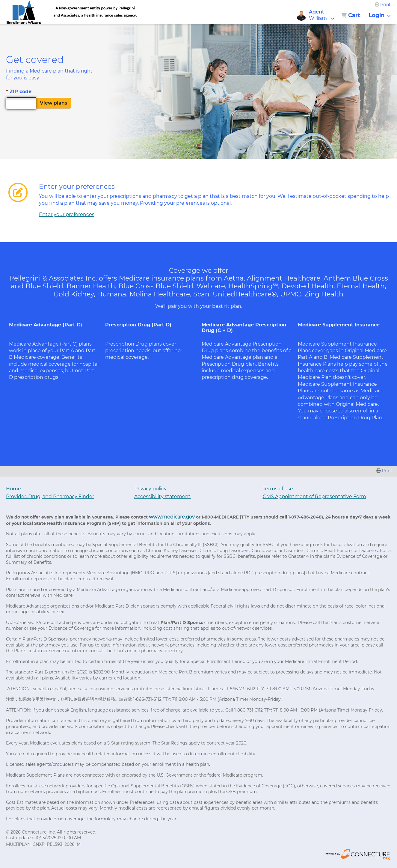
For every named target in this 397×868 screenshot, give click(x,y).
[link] (24, 12)
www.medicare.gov (172, 517)
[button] (324, 15)
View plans (53, 103)
